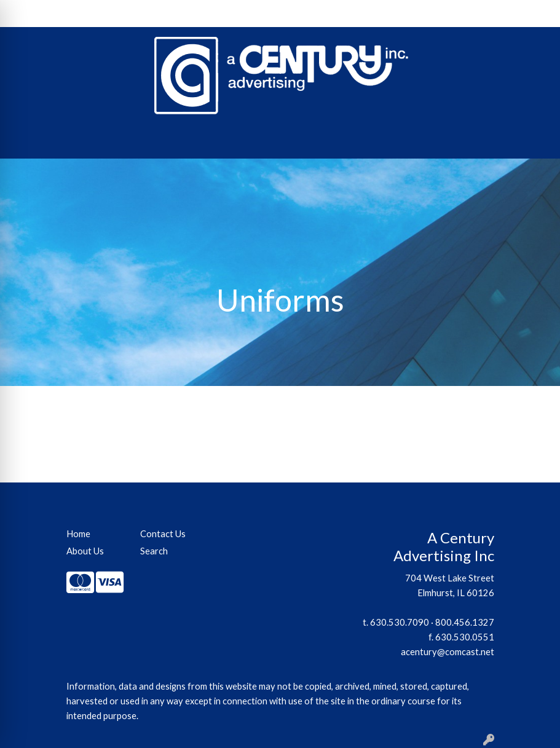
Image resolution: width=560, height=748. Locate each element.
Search (436, 13)
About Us (67, 13)
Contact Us (120, 13)
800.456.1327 (465, 622)
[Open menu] (535, 141)
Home (25, 13)
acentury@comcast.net (448, 652)
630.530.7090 (400, 622)
